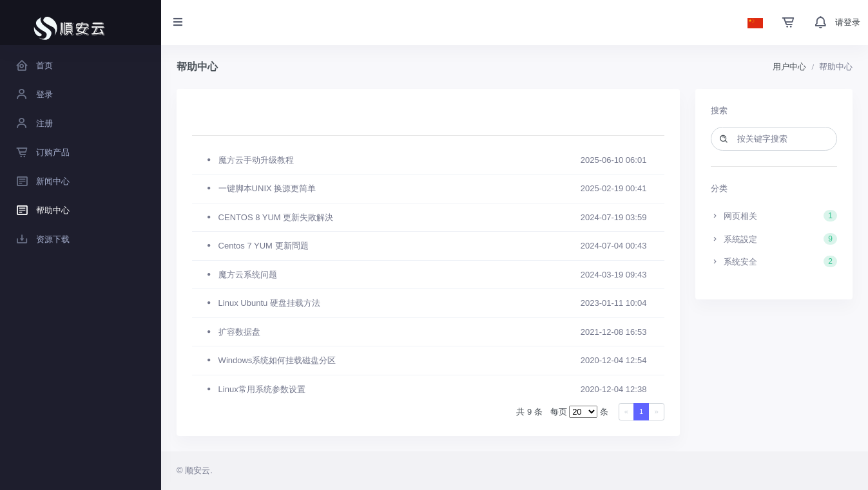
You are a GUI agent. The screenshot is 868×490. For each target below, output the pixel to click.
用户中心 (789, 67)
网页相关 (774, 216)
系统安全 (774, 261)
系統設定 (774, 239)
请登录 (848, 22)
